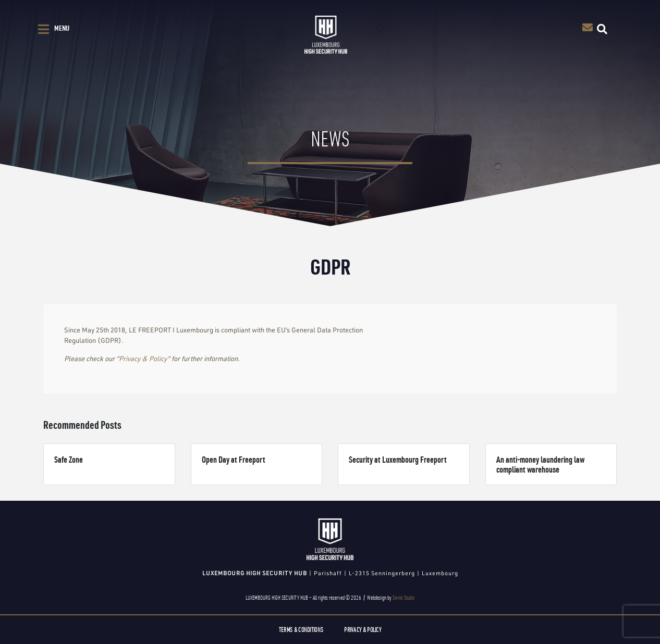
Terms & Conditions (301, 630)
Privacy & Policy (143, 358)
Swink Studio (404, 598)
